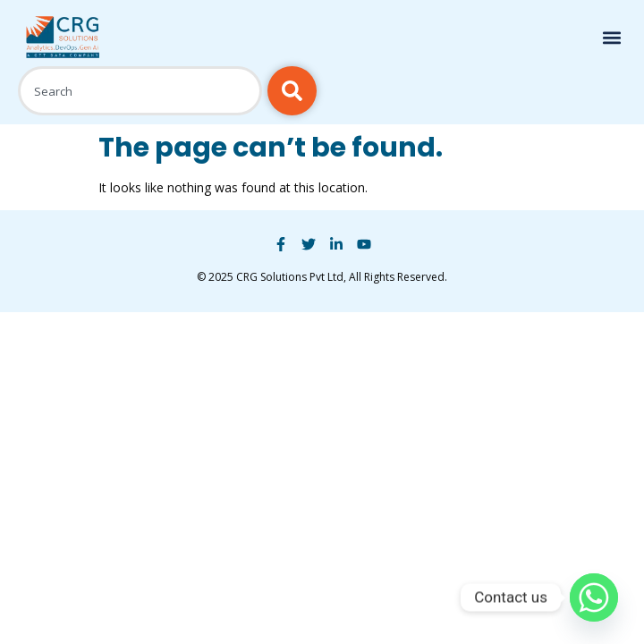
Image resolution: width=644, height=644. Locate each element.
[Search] (292, 91)
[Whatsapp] (594, 597)
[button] (611, 38)
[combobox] (140, 91)
